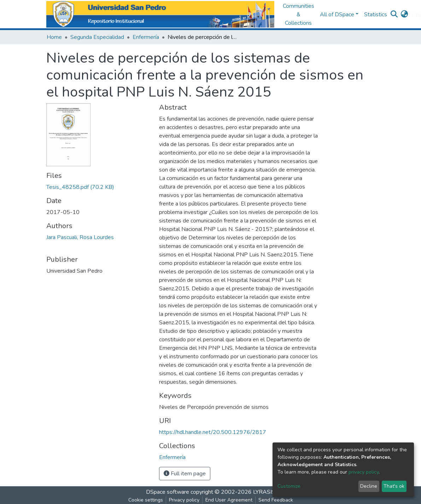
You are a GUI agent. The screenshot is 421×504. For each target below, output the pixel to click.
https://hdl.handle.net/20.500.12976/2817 (213, 432)
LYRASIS (264, 492)
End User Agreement (229, 500)
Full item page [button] (185, 474)
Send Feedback (276, 500)
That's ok (394, 486)
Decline (369, 486)
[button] (405, 15)
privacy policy (364, 472)
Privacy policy (184, 500)
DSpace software (168, 492)
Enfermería (146, 37)
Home (54, 37)
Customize (289, 486)
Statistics (376, 15)
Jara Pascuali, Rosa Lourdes (80, 237)
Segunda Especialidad (97, 37)
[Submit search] (394, 15)
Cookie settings (146, 500)
